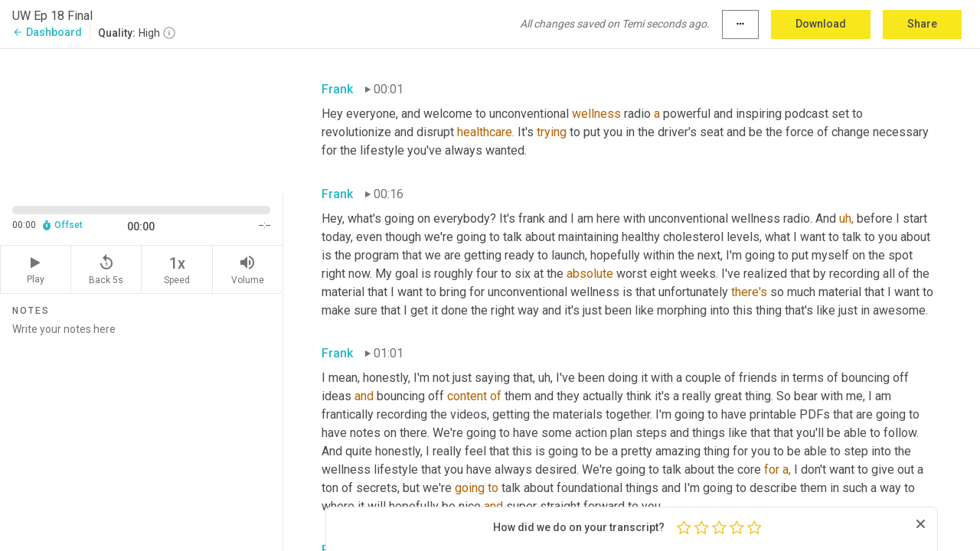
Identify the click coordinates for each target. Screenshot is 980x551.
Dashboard (47, 32)
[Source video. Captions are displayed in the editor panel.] (142, 120)
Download (821, 24)
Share (922, 24)
